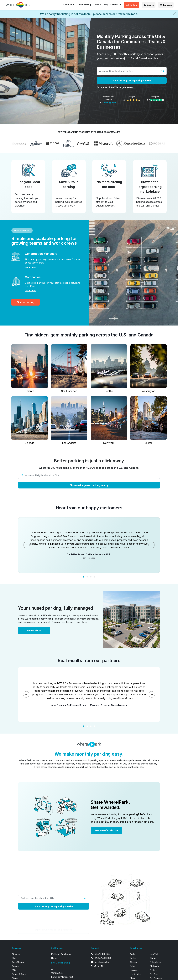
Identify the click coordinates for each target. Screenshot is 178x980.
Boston (133, 958)
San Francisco (156, 978)
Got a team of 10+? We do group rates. (115, 87)
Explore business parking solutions (53, 930)
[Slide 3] (91, 577)
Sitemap (16, 978)
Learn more (31, 267)
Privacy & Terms (19, 974)
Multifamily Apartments (61, 954)
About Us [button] (68, 5)
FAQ (106, 5)
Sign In (150, 5)
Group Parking (84, 5)
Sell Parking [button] (132, 5)
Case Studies (18, 962)
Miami (133, 978)
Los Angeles (136, 974)
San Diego (154, 974)
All (52, 969)
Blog (14, 958)
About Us (16, 954)
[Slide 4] (94, 577)
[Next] (152, 545)
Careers (16, 966)
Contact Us (116, 5)
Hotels (54, 958)
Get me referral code (106, 830)
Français (168, 5)
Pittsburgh (154, 966)
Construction (57, 973)
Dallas (133, 966)
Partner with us (34, 630)
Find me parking (26, 302)
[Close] (174, 14)
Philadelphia (155, 962)
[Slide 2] (87, 577)
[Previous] (26, 545)
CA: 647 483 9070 (103, 958)
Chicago (134, 962)
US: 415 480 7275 (103, 954)
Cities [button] (97, 5)
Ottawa (153, 958)
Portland (154, 970)
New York (154, 954)
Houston (134, 970)
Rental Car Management (62, 977)
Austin (133, 954)
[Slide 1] (84, 577)
